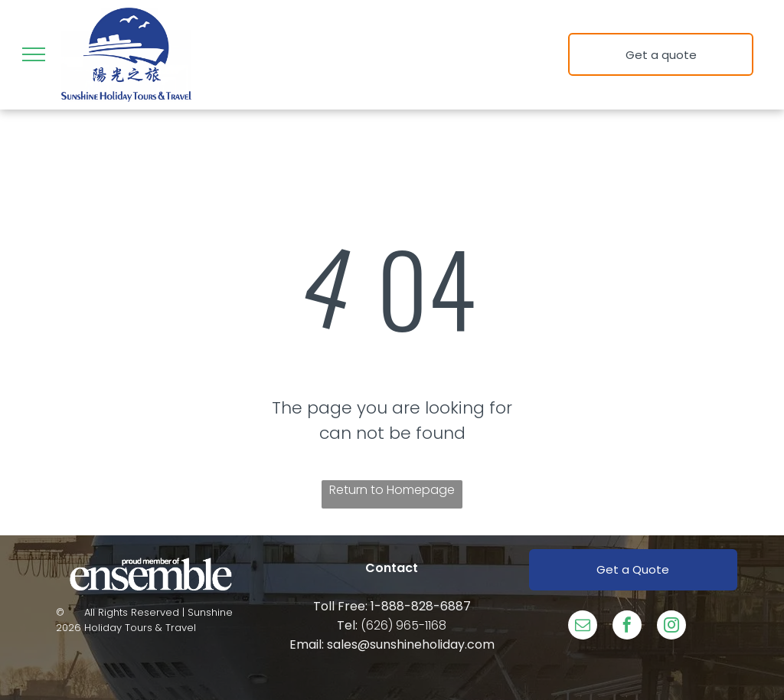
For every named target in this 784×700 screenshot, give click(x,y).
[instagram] (671, 627)
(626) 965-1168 (403, 625)
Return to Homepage (392, 490)
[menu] (34, 54)
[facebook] (627, 627)
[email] (583, 627)
